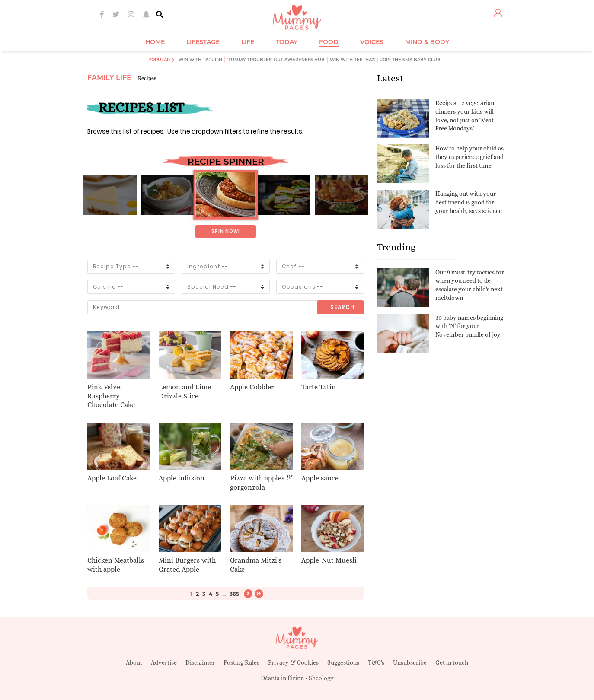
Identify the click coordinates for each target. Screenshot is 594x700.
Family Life (109, 78)
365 (234, 594)
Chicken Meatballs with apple (116, 565)
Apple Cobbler (252, 387)
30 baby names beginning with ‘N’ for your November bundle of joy (469, 326)
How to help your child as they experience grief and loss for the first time (469, 157)
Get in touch (452, 662)
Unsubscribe (410, 662)
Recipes (147, 78)
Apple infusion (182, 478)
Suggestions (343, 662)
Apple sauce (320, 478)
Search (342, 307)
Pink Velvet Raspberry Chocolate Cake (111, 396)
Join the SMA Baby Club (410, 60)
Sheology (321, 678)
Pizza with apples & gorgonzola (261, 483)
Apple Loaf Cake (112, 478)
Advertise (164, 662)
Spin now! (226, 231)
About (134, 662)
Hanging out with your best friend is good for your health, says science (469, 202)
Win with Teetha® (353, 60)
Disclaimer (200, 662)
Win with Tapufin (200, 60)
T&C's (376, 662)
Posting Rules (241, 662)
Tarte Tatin (319, 387)
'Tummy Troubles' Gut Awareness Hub (276, 60)
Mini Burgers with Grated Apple (187, 565)
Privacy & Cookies (293, 662)
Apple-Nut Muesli (329, 560)
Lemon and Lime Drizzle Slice (185, 391)
